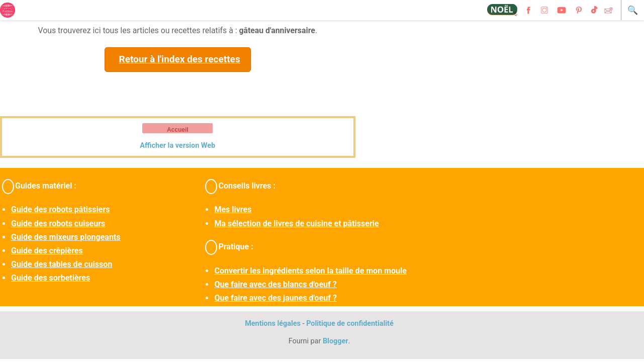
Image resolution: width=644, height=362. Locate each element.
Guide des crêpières (47, 251)
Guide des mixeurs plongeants (66, 237)
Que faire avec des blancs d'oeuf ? (275, 284)
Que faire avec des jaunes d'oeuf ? (275, 298)
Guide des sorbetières (51, 278)
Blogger (336, 341)
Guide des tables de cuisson (62, 264)
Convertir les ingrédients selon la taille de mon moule (310, 271)
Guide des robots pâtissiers (60, 209)
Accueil (178, 130)
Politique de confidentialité (350, 324)
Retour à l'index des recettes (179, 59)
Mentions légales (273, 324)
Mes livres (233, 209)
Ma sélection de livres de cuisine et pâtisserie (296, 223)
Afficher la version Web (177, 146)
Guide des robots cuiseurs (58, 223)
